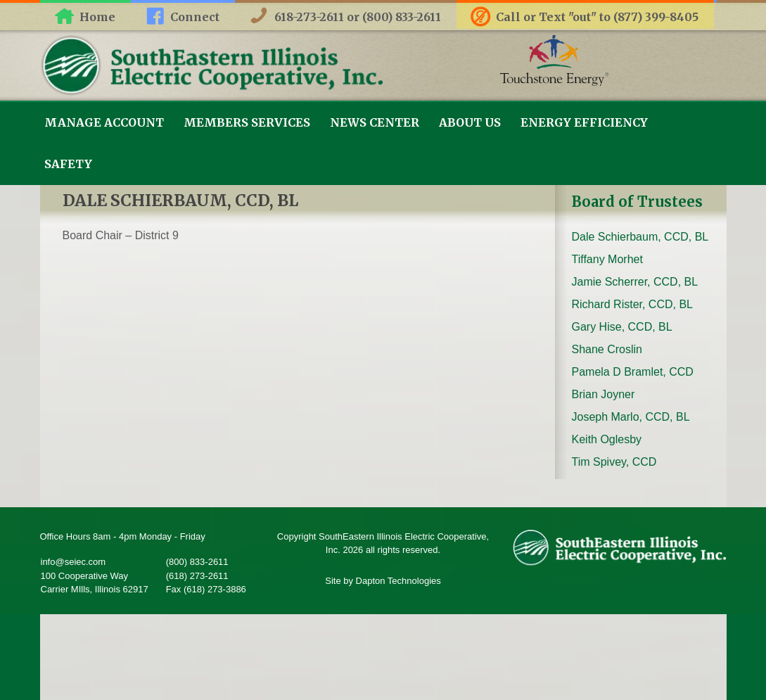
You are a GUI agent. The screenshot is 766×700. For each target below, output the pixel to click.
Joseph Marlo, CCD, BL (631, 417)
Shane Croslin (607, 349)
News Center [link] (375, 122)
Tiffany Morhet (607, 259)
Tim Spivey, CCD (614, 462)
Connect (195, 17)
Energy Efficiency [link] (584, 122)
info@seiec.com (74, 562)
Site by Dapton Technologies (383, 581)
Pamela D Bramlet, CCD (633, 372)
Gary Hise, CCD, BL (622, 327)
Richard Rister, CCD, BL (633, 304)
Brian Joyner (604, 394)
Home (97, 17)
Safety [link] (68, 164)
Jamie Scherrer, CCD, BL (635, 282)
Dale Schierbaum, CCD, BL (640, 237)
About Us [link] (470, 122)
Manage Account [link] (104, 122)
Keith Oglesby (607, 439)
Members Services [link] (247, 122)
